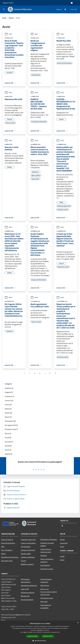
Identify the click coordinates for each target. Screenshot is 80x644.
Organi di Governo (7, 540)
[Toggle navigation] (4, 9)
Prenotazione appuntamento (26, 581)
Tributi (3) (8, 450)
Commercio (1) (9, 396)
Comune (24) (9, 400)
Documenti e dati (7, 561)
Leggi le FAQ (25, 589)
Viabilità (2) (8, 454)
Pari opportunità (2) (11, 425)
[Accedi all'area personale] (72, 3)
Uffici (3, 547)
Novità (11, 18)
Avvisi (8, 34)
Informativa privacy (47, 598)
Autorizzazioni (45, 565)
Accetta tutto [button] (33, 636)
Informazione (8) (10, 421)
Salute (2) (8, 433)
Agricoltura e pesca (47, 569)
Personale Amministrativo (10, 557)
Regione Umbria (8, 3)
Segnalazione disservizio (29, 585)
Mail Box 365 (25, 596)
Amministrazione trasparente (46, 581)
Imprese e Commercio (28, 550)
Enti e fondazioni (7, 550)
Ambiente (44, 556)
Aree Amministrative (8, 543)
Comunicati (64, 543)
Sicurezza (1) (9, 442)
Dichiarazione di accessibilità (46, 606)
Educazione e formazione (49, 539)
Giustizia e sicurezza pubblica (47, 544)
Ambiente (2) (9, 388)
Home (4, 18)
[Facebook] (64, 9)
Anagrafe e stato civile (28, 540)
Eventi (62, 560)
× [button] (78, 623)
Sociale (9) (8, 446)
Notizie (62, 540)
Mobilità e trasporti (27, 564)
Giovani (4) (8, 417)
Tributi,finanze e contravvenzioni (46, 551)
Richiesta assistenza (28, 593)
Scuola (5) (8, 438)
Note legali (44, 602)
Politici (3, 554)
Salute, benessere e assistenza (47, 560)
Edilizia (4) (8, 409)
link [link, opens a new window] (59, 632)
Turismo (23, 561)
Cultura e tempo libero (28, 543)
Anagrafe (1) (9, 392)
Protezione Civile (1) (11, 429)
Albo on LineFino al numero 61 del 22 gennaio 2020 (49, 592)
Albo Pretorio (45, 585)
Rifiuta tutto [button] (48, 636)
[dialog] (40, 632)
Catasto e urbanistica (28, 557)
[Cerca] (76, 9)
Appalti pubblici (26, 554)
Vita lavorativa (26, 547)
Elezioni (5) (8, 413)
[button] (40, 641)
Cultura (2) (8, 405)
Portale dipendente (27, 600)
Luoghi (62, 556)
